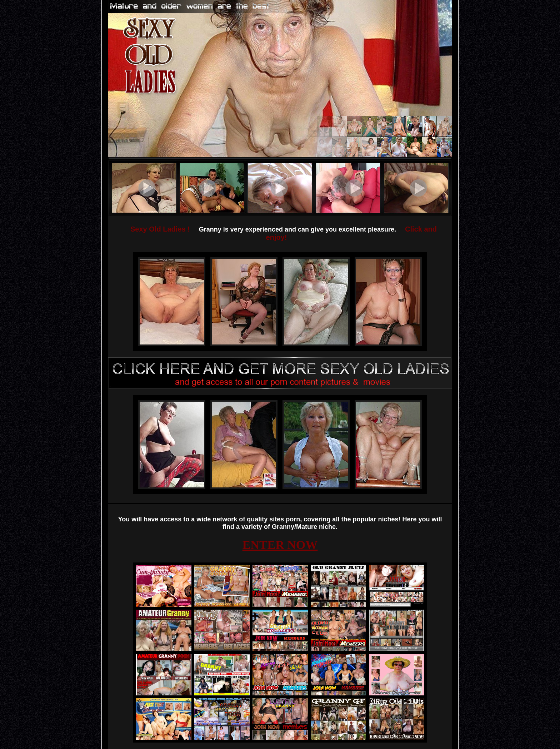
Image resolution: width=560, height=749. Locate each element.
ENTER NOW (280, 545)
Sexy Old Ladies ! (160, 229)
